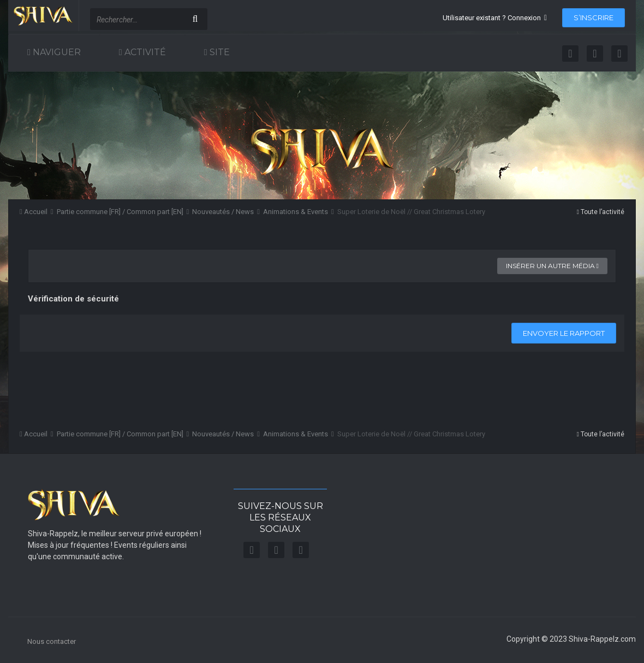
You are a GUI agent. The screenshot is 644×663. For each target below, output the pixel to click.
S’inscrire (594, 17)
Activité (144, 52)
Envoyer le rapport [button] (564, 333)
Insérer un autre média (552, 266)
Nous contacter (52, 641)
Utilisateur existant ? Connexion (495, 18)
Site (219, 52)
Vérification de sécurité (73, 299)
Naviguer (56, 52)
